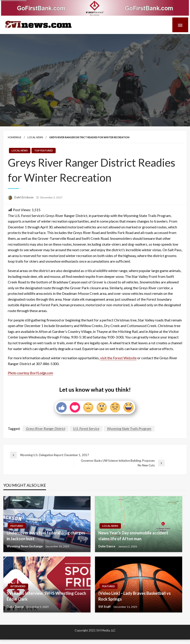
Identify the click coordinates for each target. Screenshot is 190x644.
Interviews (18, 586)
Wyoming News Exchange (25, 546)
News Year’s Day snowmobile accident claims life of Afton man (133, 536)
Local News (35, 137)
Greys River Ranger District (46, 428)
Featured (17, 526)
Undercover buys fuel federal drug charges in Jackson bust (46, 536)
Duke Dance (107, 546)
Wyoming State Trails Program (129, 428)
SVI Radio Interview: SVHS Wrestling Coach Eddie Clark (46, 596)
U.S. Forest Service (86, 428)
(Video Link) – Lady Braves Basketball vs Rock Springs (135, 596)
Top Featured (44, 150)
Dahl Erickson (24, 197)
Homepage (15, 137)
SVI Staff (105, 607)
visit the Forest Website (118, 358)
